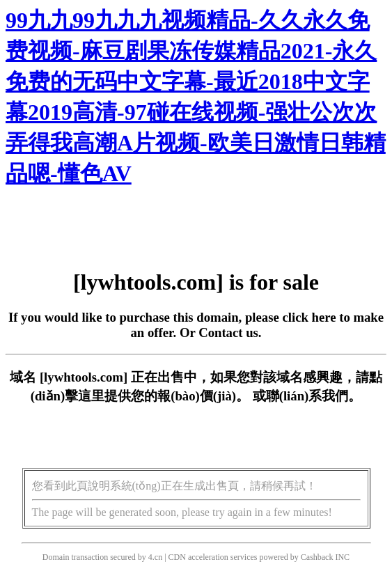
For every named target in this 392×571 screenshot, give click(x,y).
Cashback (317, 557)
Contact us (228, 333)
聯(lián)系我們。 (314, 396)
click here (309, 317)
